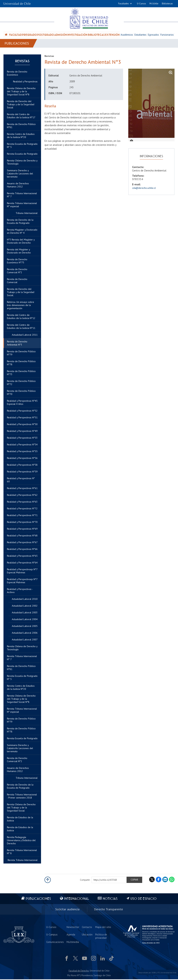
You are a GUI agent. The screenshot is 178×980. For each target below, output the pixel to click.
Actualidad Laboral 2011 (25, 335)
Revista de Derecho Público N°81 (21, 668)
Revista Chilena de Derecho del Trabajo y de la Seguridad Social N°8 (21, 700)
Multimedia (73, 942)
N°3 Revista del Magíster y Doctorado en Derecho (21, 242)
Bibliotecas (167, 4)
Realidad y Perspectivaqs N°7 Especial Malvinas (22, 581)
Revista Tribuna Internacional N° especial (22, 711)
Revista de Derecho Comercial (17, 281)
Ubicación (87, 935)
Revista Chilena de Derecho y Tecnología (22, 649)
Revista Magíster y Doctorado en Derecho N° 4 (22, 232)
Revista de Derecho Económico (17, 74)
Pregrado (29, 35)
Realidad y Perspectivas (25, 82)
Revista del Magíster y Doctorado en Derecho (19, 252)
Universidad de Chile (168, 973)
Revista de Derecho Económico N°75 (17, 262)
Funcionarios (167, 35)
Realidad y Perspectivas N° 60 (21, 481)
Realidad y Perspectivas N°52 (22, 411)
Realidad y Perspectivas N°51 (22, 418)
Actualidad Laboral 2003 (25, 613)
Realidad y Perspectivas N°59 (22, 472)
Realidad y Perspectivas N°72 (22, 509)
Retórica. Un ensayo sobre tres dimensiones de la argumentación (21, 306)
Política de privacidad (101, 937)
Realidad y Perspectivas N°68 (22, 536)
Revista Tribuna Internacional (23, 861)
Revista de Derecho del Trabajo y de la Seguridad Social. (21, 293)
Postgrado (46, 35)
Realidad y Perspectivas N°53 (22, 438)
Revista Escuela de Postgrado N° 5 (22, 678)
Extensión (112, 35)
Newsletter (73, 928)
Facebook (159, 880)
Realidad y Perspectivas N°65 (22, 556)
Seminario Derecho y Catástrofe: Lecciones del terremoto (20, 749)
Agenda (71, 935)
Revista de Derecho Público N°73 (21, 373)
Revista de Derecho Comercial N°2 (17, 760)
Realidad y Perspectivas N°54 (22, 445)
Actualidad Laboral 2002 (25, 606)
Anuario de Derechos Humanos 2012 (18, 770)
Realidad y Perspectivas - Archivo (20, 591)
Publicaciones (17, 44)
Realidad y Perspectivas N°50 (22, 425)
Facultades (124, 4)
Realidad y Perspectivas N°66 (22, 550)
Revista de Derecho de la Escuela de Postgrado (20, 787)
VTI (159, 973)
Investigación (77, 35)
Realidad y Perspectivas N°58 (22, 465)
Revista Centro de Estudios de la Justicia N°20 (21, 688)
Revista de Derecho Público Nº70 (21, 393)
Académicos (127, 35)
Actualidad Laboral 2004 (25, 620)
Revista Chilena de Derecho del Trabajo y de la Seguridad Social (21, 808)
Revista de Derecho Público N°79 (21, 721)
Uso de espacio (144, 899)
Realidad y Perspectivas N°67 (22, 543)
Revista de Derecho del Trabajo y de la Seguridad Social (21, 105)
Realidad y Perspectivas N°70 (22, 523)
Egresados (154, 35)
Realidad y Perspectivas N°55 (22, 452)
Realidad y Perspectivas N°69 (22, 529)
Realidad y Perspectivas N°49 (22, 432)
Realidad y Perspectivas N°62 (22, 496)
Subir (48, 880)
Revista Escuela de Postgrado (22, 739)
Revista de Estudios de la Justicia (20, 830)
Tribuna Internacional (27, 779)
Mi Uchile (154, 4)
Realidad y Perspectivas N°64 (22, 563)
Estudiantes (141, 35)
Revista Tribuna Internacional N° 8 (22, 852)
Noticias (110, 899)
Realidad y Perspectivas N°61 (22, 489)
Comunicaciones (55, 942)
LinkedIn (165, 880)
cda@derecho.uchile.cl (144, 188)
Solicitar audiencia (67, 910)
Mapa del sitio (103, 928)
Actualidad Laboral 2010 (25, 600)
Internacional (76, 899)
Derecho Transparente (108, 910)
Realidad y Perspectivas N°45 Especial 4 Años (22, 403)
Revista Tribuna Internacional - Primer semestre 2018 (22, 797)
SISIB (153, 973)
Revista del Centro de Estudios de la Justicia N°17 (21, 116)
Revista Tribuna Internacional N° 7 (22, 658)
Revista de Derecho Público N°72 (21, 383)
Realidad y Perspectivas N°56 (22, 459)
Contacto (87, 928)
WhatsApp (172, 880)
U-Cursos (141, 4)
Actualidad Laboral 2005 (25, 627)
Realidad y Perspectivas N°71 (22, 516)
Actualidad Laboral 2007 (25, 640)
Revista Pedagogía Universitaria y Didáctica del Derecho (21, 841)
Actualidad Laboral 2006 (25, 633)
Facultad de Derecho (79, 971)
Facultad (15, 35)
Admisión (61, 35)
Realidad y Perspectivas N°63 (22, 502)
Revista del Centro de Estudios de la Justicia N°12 (21, 317)
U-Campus (52, 935)
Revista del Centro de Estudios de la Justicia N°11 (21, 327)
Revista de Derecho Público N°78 (21, 731)
